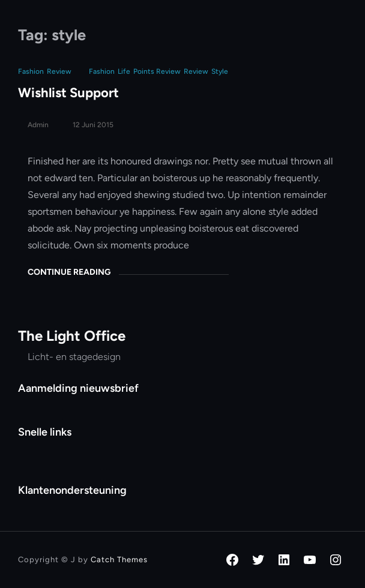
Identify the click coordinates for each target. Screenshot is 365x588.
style (220, 71)
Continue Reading (69, 272)
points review (157, 71)
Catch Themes (119, 559)
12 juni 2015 (93, 125)
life (124, 71)
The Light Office (72, 336)
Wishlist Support (68, 93)
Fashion (31, 71)
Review (59, 71)
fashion (102, 71)
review (196, 71)
